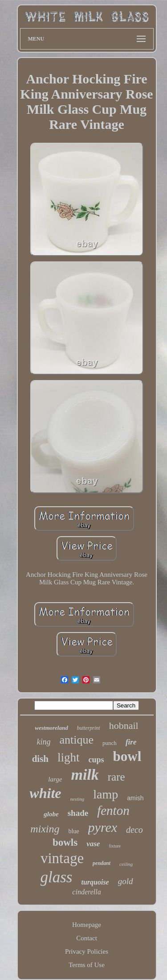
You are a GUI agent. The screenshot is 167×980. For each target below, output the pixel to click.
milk (85, 775)
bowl (127, 756)
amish (135, 798)
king (44, 742)
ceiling (126, 864)
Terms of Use (87, 965)
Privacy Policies (87, 951)
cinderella (86, 892)
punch (110, 743)
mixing (45, 829)
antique (77, 740)
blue (73, 831)
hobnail (124, 726)
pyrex (103, 827)
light (69, 757)
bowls (65, 842)
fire (131, 742)
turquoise (95, 882)
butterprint (89, 728)
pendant (102, 863)
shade (78, 813)
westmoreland (51, 728)
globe (51, 814)
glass (57, 877)
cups (96, 760)
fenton (113, 810)
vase (93, 844)
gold (126, 881)
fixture (115, 846)
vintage (62, 858)
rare (116, 777)
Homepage (87, 925)
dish (40, 759)
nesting (77, 799)
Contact (87, 938)
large (55, 779)
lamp (106, 794)
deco (134, 830)
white (45, 793)
